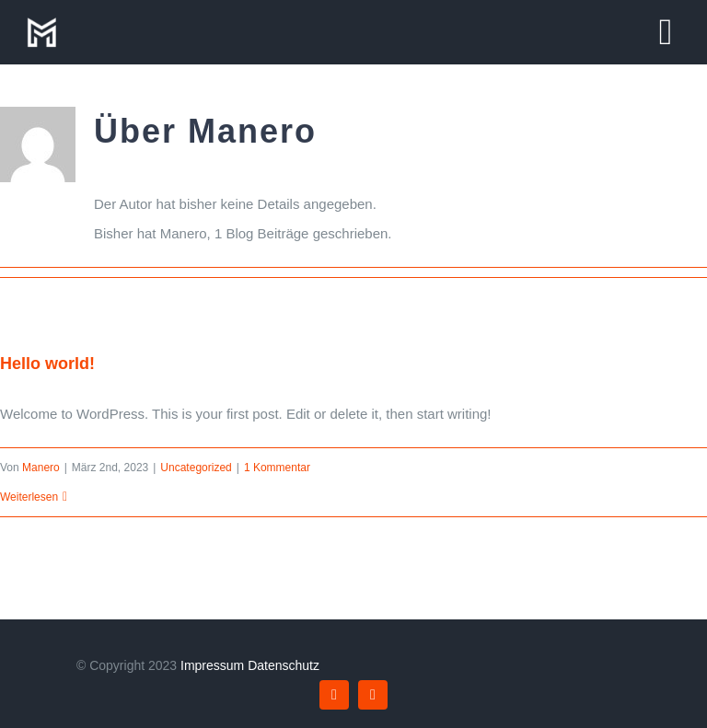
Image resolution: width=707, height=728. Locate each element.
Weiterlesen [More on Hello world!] (29, 497)
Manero (41, 468)
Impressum (212, 665)
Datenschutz (284, 665)
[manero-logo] (41, 21)
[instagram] (373, 695)
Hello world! (47, 364)
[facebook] (334, 695)
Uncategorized (196, 468)
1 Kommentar (277, 468)
